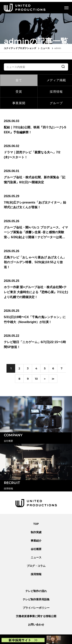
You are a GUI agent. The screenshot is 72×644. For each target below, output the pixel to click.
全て (19, 80)
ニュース (36, 557)
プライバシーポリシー (36, 608)
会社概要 (36, 549)
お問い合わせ (36, 625)
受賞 (19, 92)
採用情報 (36, 574)
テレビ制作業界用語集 (36, 599)
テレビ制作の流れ (36, 591)
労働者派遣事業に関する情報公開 (36, 616)
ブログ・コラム (36, 566)
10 (36, 379)
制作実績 (36, 532)
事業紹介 (36, 541)
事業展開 (19, 103)
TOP (36, 524)
